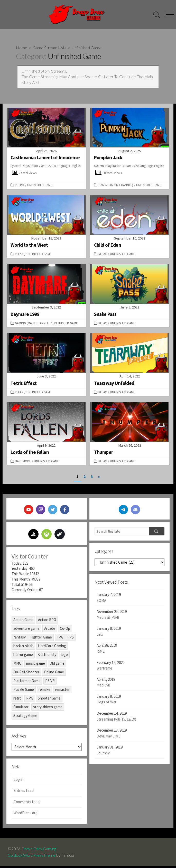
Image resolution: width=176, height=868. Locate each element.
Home (22, 48)
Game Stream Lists (49, 48)
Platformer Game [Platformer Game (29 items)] (27, 682)
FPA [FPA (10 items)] (60, 639)
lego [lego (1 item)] (64, 656)
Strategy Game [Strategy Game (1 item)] (25, 717)
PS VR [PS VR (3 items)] (50, 682)
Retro (20, 185)
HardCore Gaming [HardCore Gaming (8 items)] (52, 648)
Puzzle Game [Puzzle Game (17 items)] (24, 691)
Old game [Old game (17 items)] (57, 665)
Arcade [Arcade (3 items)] (50, 630)
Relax (19, 254)
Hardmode (23, 462)
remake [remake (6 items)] (44, 691)
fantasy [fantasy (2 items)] (20, 639)
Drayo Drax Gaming (39, 851)
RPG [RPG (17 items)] (30, 700)
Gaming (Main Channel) (116, 185)
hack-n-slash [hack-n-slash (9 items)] (23, 648)
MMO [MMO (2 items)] (17, 665)
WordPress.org (26, 815)
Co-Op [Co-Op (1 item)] (65, 630)
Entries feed (24, 792)
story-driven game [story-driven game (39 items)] (48, 709)
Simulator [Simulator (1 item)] (21, 709)
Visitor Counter (29, 557)
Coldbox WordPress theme (32, 857)
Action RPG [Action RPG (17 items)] (47, 621)
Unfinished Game (40, 185)
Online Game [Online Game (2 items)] (54, 674)
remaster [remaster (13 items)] (62, 691)
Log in (18, 781)
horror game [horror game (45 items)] (23, 656)
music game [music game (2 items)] (36, 665)
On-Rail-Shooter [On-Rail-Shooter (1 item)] (26, 674)
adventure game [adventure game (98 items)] (26, 630)
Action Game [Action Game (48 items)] (23, 621)
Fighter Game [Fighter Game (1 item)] (41, 639)
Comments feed (27, 804)
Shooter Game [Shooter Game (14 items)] (49, 700)
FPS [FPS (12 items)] (71, 639)
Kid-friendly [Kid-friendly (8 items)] (47, 656)
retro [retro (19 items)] (17, 700)
